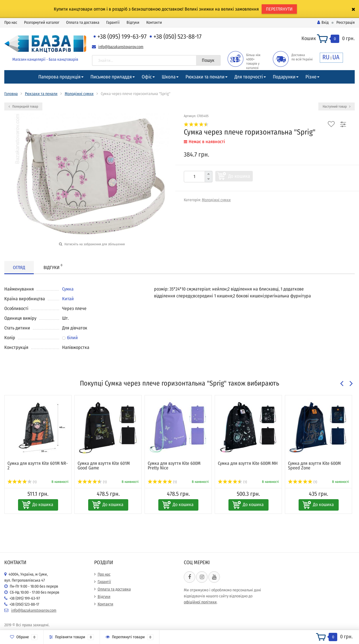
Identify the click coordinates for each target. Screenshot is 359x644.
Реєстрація (346, 22)
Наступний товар (337, 106)
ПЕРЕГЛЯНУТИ (279, 9)
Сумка (68, 289)
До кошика (239, 176)
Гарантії (113, 22)
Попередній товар (23, 106)
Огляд (19, 267)
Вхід (323, 22)
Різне (311, 77)
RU (326, 57)
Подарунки (284, 77)
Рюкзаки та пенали (205, 77)
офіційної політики (200, 602)
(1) (22, 482)
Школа (169, 77)
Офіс (147, 77)
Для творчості (249, 77)
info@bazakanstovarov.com (121, 47)
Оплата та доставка (83, 22)
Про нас (11, 22)
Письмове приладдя (111, 77)
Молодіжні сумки (79, 94)
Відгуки (133, 22)
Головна (11, 94)
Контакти (154, 22)
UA (336, 57)
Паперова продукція (59, 77)
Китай (68, 299)
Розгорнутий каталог (42, 22)
